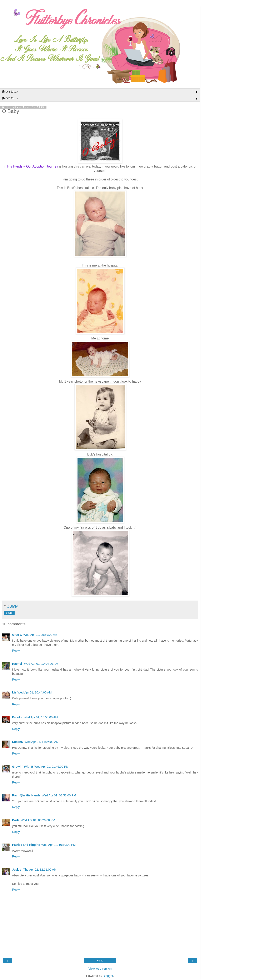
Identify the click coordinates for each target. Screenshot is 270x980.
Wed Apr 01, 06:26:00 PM (38, 820)
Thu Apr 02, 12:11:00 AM (40, 870)
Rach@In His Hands (26, 795)
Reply (16, 651)
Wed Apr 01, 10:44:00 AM (35, 692)
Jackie (17, 870)
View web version (100, 969)
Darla (16, 820)
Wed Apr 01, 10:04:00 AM (41, 664)
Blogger (108, 976)
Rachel (17, 664)
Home (100, 961)
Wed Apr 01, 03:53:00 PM (59, 795)
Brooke (17, 717)
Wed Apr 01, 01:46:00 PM (52, 767)
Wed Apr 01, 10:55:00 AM (41, 717)
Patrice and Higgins (26, 845)
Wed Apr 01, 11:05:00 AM (42, 742)
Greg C (17, 635)
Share (9, 613)
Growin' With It (23, 767)
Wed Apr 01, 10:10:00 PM (58, 845)
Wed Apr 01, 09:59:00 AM (40, 635)
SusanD (18, 742)
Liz (14, 692)
